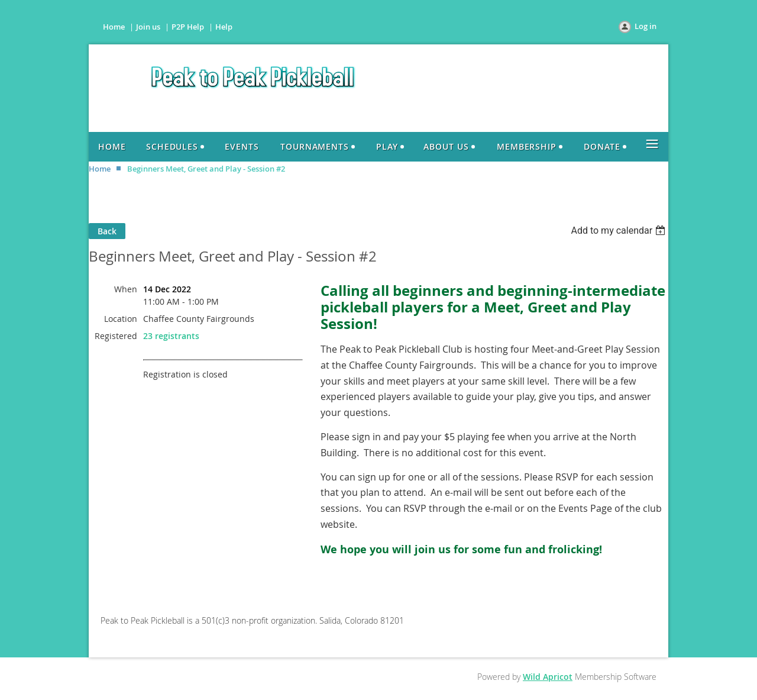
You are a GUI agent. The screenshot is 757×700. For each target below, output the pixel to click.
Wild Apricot (548, 677)
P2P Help (188, 27)
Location (121, 319)
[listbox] (619, 230)
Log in (646, 26)
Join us (148, 27)
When (126, 289)
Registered (116, 336)
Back (107, 231)
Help (224, 27)
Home (114, 27)
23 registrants (171, 336)
